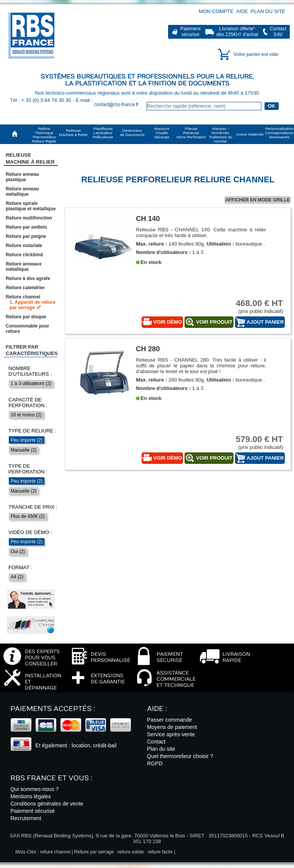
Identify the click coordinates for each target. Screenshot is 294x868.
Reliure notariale (24, 246)
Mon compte (216, 11)
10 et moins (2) (26, 415)
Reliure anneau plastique (22, 177)
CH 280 (148, 349)
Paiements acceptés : (53, 709)
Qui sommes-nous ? (34, 789)
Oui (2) (18, 552)
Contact (156, 742)
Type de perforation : (28, 469)
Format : (20, 567)
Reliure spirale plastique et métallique (31, 206)
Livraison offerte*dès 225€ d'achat (237, 32)
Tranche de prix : (33, 507)
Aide (242, 11)
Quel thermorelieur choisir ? (180, 756)
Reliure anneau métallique (22, 192)
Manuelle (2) (24, 450)
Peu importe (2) (27, 440)
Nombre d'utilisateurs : (30, 371)
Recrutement (26, 818)
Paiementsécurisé (190, 32)
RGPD (155, 763)
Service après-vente (171, 734)
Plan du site (268, 11)
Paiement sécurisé (33, 811)
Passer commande (169, 720)
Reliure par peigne (26, 236)
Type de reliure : (32, 431)
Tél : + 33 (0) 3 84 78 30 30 (41, 100)
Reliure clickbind (24, 255)
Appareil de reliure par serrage (33, 305)
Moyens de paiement (172, 727)
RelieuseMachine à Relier (30, 158)
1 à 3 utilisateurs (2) (31, 383)
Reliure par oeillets (26, 227)
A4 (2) (17, 577)
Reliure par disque (26, 317)
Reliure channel (23, 297)
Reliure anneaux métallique (24, 267)
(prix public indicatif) (254, 306)
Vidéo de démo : (30, 532)
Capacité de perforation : (28, 403)
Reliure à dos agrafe (28, 278)
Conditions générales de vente (47, 804)
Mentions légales (31, 796)
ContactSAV (278, 32)
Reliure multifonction (29, 218)
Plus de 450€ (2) (28, 516)
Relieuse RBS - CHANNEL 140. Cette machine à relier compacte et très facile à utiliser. (201, 233)
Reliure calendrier (25, 288)
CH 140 (148, 219)
